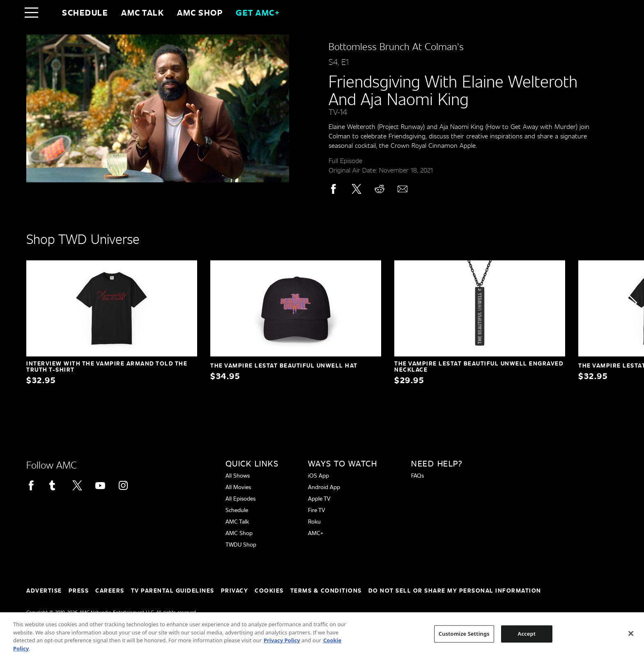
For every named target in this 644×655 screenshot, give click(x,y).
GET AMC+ (258, 12)
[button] (632, 303)
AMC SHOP (200, 12)
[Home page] (49, 12)
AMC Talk (143, 12)
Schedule (85, 12)
